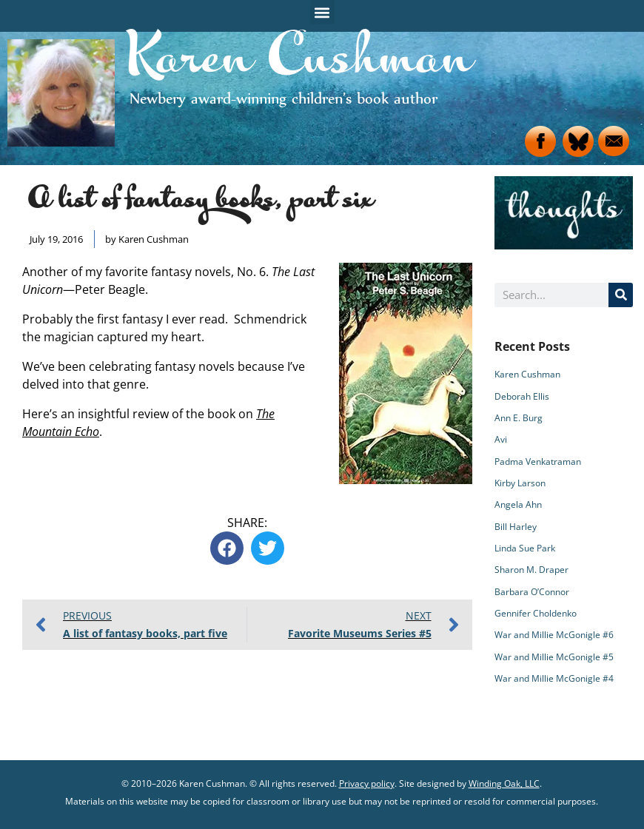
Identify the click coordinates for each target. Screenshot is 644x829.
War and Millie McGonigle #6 (554, 635)
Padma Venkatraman (538, 462)
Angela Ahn (518, 504)
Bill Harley (516, 527)
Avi (501, 439)
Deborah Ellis (522, 396)
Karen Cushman (527, 374)
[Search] (621, 295)
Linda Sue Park (525, 548)
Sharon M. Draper (531, 570)
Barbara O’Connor (532, 592)
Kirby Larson (520, 483)
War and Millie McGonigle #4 (554, 678)
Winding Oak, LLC (504, 783)
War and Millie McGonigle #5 (554, 657)
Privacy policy (367, 783)
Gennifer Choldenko (536, 613)
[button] (322, 12)
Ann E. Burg (519, 418)
